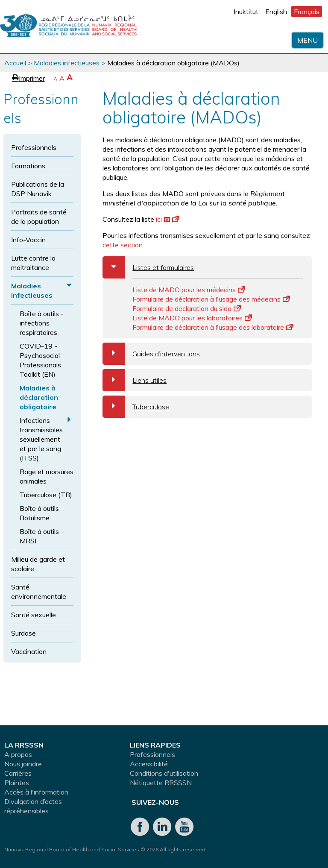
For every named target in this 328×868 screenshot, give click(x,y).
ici (168, 219)
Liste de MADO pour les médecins (189, 290)
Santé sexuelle (34, 615)
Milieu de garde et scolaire (38, 564)
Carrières (18, 773)
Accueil (15, 63)
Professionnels (34, 147)
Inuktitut (246, 12)
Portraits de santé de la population (39, 217)
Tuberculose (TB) (46, 495)
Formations (28, 166)
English (276, 12)
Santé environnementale (39, 592)
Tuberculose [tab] (136, 407)
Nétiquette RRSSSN (161, 783)
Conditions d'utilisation (164, 773)
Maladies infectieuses (67, 63)
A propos (18, 754)
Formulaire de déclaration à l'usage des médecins (211, 299)
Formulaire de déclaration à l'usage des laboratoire (213, 327)
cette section (123, 245)
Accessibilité (149, 764)
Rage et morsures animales (47, 476)
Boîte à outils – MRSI (42, 536)
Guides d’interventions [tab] (151, 354)
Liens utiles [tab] (135, 380)
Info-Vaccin (28, 240)
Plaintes (17, 783)
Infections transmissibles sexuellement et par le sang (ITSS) (41, 439)
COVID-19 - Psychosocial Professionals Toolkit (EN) (40, 360)
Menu (307, 40)
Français (307, 12)
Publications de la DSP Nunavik (38, 189)
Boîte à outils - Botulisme (42, 513)
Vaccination (29, 651)
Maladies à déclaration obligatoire (39, 397)
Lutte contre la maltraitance (33, 263)
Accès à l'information (36, 792)
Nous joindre (23, 764)
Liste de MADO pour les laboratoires (192, 318)
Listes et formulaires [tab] (148, 267)
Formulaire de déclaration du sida (187, 308)
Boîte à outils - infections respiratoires (42, 323)
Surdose (23, 633)
